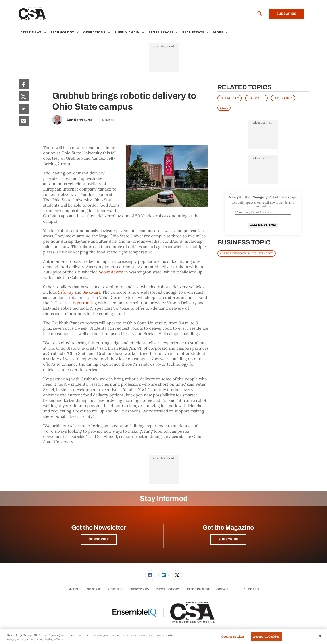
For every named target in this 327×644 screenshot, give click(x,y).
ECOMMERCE (256, 98)
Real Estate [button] (193, 32)
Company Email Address (253, 212)
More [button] (218, 32)
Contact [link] (222, 589)
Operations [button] (94, 32)
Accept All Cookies (266, 637)
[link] (24, 84)
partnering (87, 303)
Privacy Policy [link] (139, 589)
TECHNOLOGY (230, 98)
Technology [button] (62, 32)
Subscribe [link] (94, 589)
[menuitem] (35, 32)
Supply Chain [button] (127, 32)
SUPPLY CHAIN (283, 98)
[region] (163, 636)
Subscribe (286, 14)
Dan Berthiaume (80, 120)
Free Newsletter (263, 225)
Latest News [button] (30, 32)
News (224, 108)
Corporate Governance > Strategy (247, 253)
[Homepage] (32, 14)
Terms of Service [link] (168, 589)
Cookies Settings (247, 589)
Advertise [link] (115, 589)
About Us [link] (74, 589)
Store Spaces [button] (161, 32)
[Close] (320, 636)
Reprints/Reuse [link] (198, 589)
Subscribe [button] (99, 539)
